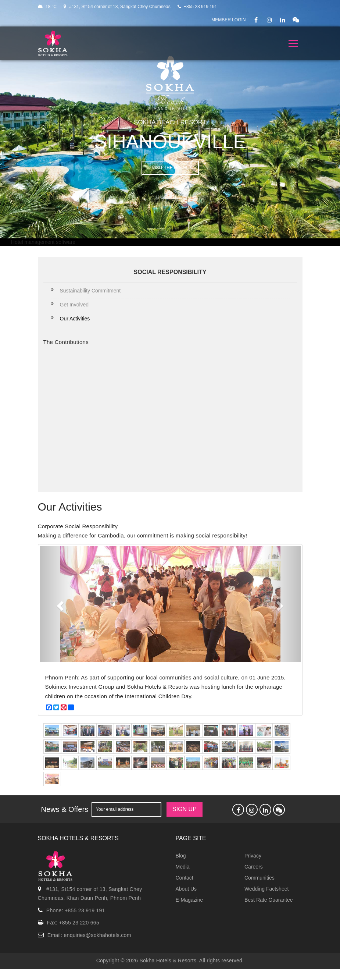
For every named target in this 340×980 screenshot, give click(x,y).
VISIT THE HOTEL (170, 168)
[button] (59, 604)
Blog (181, 856)
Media (183, 867)
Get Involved (74, 305)
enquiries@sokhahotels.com (98, 935)
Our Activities (75, 319)
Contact (185, 878)
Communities (260, 878)
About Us (186, 889)
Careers (254, 867)
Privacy (253, 856)
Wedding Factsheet (266, 889)
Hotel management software (43, 242)
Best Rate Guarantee (269, 900)
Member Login (228, 20)
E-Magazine (189, 900)
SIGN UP (185, 809)
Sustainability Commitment (90, 291)
